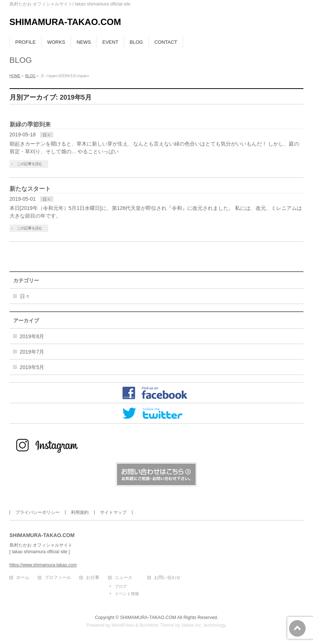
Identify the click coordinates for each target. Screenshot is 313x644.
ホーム (23, 578)
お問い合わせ (167, 578)
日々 (47, 135)
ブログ (121, 586)
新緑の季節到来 (30, 124)
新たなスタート (30, 189)
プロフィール (58, 578)
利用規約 (80, 512)
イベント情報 (127, 594)
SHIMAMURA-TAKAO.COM (65, 22)
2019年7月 (32, 352)
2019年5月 (32, 367)
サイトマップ (113, 512)
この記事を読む (30, 164)
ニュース (124, 578)
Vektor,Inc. (192, 625)
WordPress (123, 625)
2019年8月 (32, 336)
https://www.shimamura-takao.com (43, 565)
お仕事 (93, 578)
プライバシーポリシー (38, 512)
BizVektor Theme (157, 625)
